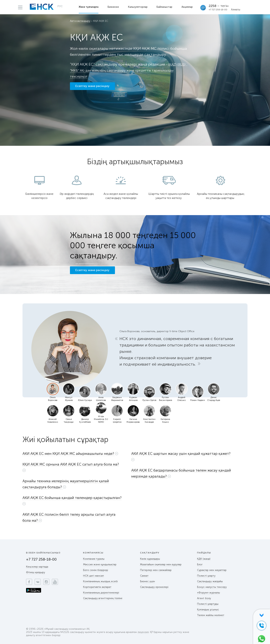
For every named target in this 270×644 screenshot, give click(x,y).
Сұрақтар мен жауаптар (212, 570)
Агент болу (204, 598)
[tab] (75, 454)
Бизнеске (114, 7)
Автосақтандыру (80, 21)
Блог (200, 564)
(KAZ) (173, 64)
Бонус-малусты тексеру (212, 587)
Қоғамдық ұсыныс (208, 610)
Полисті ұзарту (206, 576)
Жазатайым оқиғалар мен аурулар (161, 564)
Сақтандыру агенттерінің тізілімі (103, 598)
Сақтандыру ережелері (154, 587)
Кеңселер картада (37, 567)
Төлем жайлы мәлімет (211, 615)
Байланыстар (165, 7)
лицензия (143, 632)
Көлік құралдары (150, 559)
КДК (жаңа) (204, 559)
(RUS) (183, 64)
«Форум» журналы (208, 593)
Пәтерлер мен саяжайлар (156, 570)
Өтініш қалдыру (36, 572)
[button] (74, 454)
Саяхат (144, 576)
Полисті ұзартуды (208, 604)
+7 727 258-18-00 (219, 10)
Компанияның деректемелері (101, 593)
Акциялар (188, 7)
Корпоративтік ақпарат (97, 587)
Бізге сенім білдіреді (96, 570)
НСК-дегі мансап (93, 576)
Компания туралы (94, 559)
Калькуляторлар (138, 7)
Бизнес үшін (147, 581)
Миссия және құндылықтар (100, 564)
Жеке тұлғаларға (89, 7)
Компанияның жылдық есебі (100, 581)
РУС (60, 7)
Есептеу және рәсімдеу (92, 88)
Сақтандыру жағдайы (210, 581)
